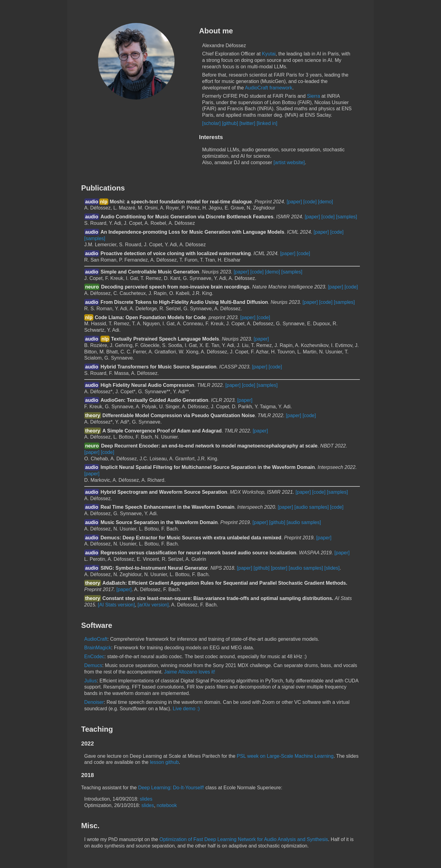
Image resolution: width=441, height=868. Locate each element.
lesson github (164, 762)
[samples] (346, 217)
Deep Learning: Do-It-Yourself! (171, 788)
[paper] (294, 202)
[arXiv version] (153, 605)
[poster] (279, 568)
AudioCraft (96, 639)
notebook (167, 805)
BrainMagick (98, 648)
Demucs (93, 665)
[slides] (332, 568)
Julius (90, 681)
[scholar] (211, 123)
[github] (230, 123)
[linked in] (267, 123)
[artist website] (289, 162)
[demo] (325, 202)
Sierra (313, 96)
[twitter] (247, 123)
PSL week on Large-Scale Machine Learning (285, 756)
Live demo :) (186, 709)
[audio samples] (311, 507)
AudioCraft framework (269, 88)
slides (146, 799)
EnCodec (94, 657)
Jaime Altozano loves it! (190, 672)
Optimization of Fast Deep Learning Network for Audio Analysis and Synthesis (244, 839)
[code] (310, 202)
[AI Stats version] (117, 605)
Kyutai (269, 54)
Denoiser (94, 702)
